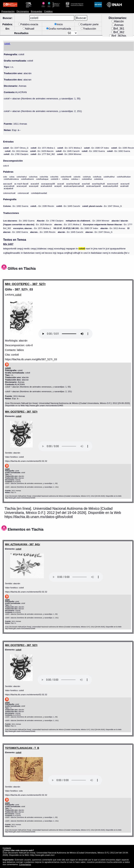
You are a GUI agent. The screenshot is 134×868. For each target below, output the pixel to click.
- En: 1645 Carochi (68, 151)
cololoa (66, 179)
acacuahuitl (9, 186)
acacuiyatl (34, 186)
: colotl (17, 295)
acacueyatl (22, 186)
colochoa (33, 177)
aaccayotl (7, 184)
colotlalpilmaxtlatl (39, 193)
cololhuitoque (42, 179)
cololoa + (75, 179)
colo (5, 177)
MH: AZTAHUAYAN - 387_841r (23, 544)
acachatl (86, 184)
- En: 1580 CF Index (96, 148)
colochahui (22, 177)
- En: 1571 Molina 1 (43, 148)
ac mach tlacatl (21, 184)
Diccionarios (23, 12)
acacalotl (35, 184)
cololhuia (97, 177)
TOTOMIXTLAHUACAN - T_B (22, 748)
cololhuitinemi (27, 179)
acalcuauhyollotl (110, 186)
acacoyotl (125, 184)
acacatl (61, 184)
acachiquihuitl (98, 184)
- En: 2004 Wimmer (69, 154)
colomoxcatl (23, 193)
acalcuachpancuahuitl (74, 186)
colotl (18, 416)
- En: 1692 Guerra (93, 151)
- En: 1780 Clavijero (16, 154)
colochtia (44, 177)
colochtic (54, 177)
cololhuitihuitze (124, 177)
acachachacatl (73, 184)
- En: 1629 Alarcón (42, 151)
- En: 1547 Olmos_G (16, 148)
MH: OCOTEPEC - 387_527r (25, 284)
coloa (12, 177)
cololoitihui (87, 179)
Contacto (7, 848)
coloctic (77, 177)
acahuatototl (46, 186)
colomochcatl (9, 193)
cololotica (98, 179)
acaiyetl (58, 186)
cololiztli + (55, 179)
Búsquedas (37, 12)
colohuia (87, 177)
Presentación (8, 12)
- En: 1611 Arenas (16, 151)
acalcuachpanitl (93, 186)
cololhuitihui (109, 177)
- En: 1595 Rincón (42, 206)
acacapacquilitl (48, 184)
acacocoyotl (113, 184)
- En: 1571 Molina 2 (70, 148)
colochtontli (66, 177)
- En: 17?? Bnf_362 (43, 154)
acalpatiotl (8, 188)
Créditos (48, 12)
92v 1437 (8, 244)
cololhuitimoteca (11, 179)
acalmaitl (124, 186)
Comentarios (25, 864)
